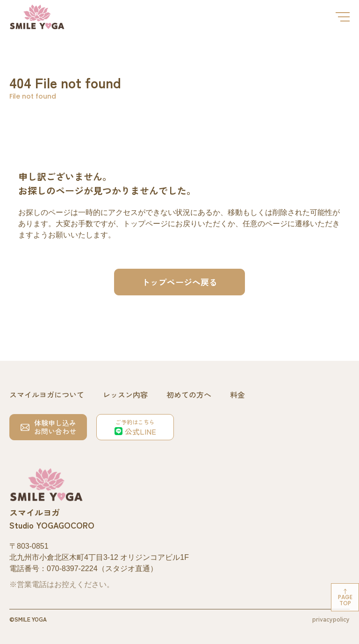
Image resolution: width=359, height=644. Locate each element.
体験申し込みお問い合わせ (48, 427)
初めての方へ (189, 394)
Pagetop (345, 600)
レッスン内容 (125, 394)
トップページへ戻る (179, 282)
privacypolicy (331, 619)
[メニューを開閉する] (343, 17)
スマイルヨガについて (47, 394)
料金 (237, 394)
